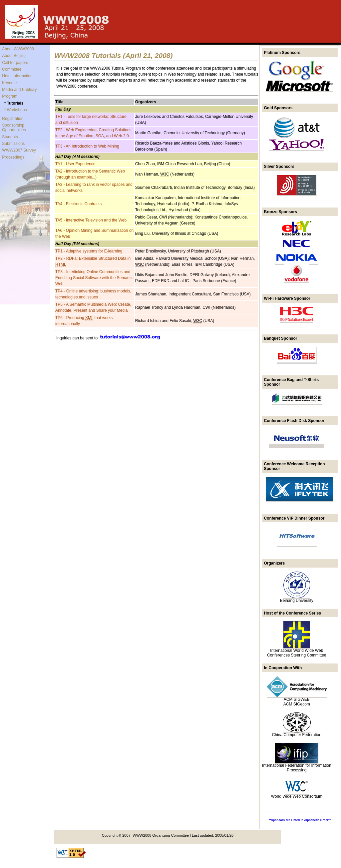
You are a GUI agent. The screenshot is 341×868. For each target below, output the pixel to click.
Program (10, 96)
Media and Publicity (19, 90)
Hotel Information (17, 76)
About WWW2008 (18, 49)
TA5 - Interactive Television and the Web (91, 220)
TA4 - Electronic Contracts (78, 204)
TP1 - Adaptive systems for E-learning (89, 251)
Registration (13, 119)
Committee (12, 69)
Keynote (9, 83)
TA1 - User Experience (75, 164)
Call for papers (15, 63)
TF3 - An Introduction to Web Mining (87, 146)
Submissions (13, 144)
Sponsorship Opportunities (14, 128)
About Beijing (14, 56)
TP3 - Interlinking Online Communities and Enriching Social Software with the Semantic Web (94, 278)
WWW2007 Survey (19, 150)
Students (10, 137)
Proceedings (13, 157)
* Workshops (16, 110)
